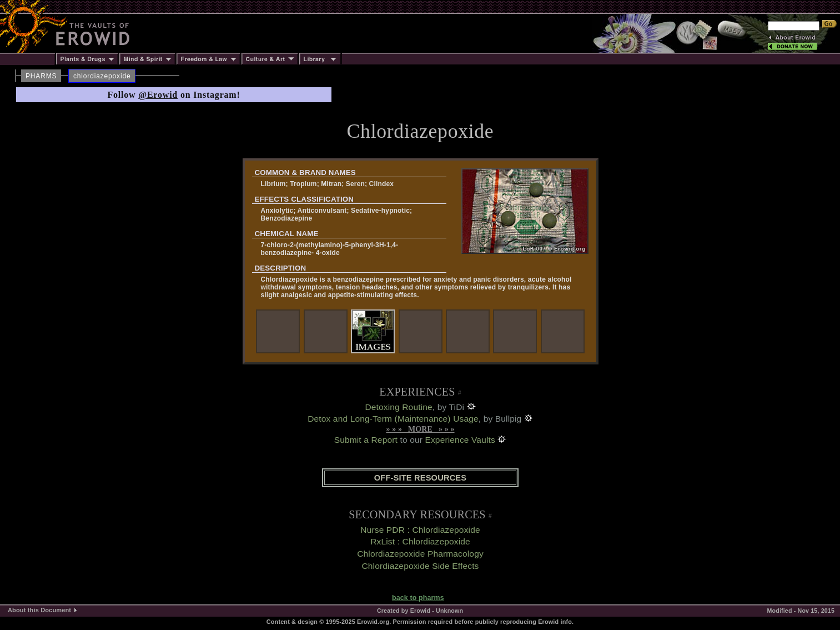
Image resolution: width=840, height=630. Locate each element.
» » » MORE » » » (420, 429)
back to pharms (418, 598)
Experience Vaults (460, 440)
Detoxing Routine (398, 407)
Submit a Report (366, 440)
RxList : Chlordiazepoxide (420, 541)
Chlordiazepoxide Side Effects (421, 566)
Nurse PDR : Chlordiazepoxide (420, 530)
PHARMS (41, 76)
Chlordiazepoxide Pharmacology (420, 554)
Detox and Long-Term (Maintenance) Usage (393, 419)
